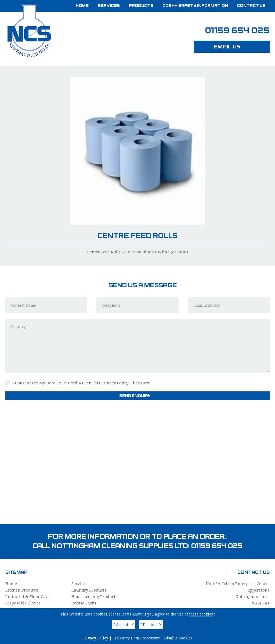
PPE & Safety (18, 588)
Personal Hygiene (22, 575)
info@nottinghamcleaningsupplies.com (231, 574)
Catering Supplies (23, 582)
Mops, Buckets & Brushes (30, 562)
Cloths (78, 569)
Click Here (140, 336)
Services (109, 6)
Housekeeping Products (94, 549)
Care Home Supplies (91, 575)
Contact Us (251, 6)
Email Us (232, 47)
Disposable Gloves (23, 556)
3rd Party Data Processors (136, 638)
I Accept (124, 625)
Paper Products (86, 562)
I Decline (151, 625)
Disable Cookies (178, 638)
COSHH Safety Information (195, 6)
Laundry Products (89, 543)
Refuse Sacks (84, 556)
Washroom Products (91, 582)
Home (82, 6)
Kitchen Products (22, 543)
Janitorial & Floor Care (28, 549)
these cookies (201, 614)
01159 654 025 (237, 31)
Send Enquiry (138, 349)
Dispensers (16, 569)
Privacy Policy (95, 638)
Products (141, 6)
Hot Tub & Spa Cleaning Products (104, 588)
